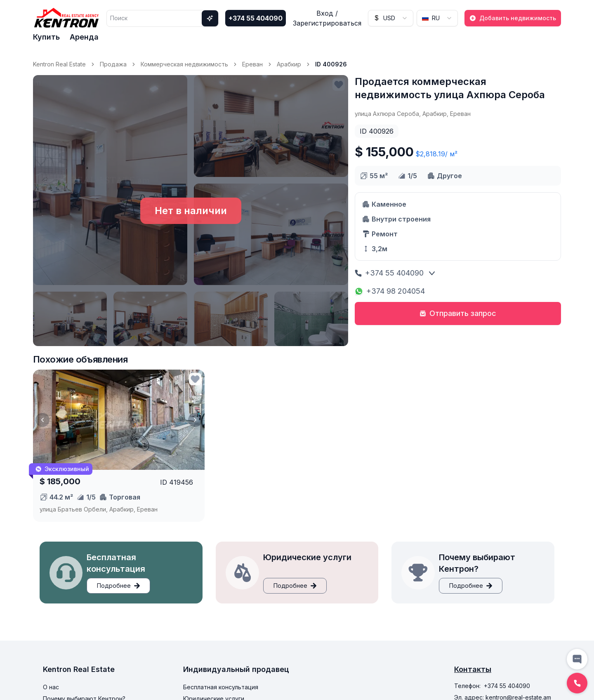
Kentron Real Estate (59, 64)
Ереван (252, 64)
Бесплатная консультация (221, 687)
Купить (46, 37)
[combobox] (391, 18)
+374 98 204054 (390, 291)
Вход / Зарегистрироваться (327, 18)
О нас (51, 687)
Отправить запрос (458, 313)
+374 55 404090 (256, 18)
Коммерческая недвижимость (184, 64)
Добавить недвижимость (513, 18)
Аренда (84, 37)
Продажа (113, 64)
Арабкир (289, 64)
